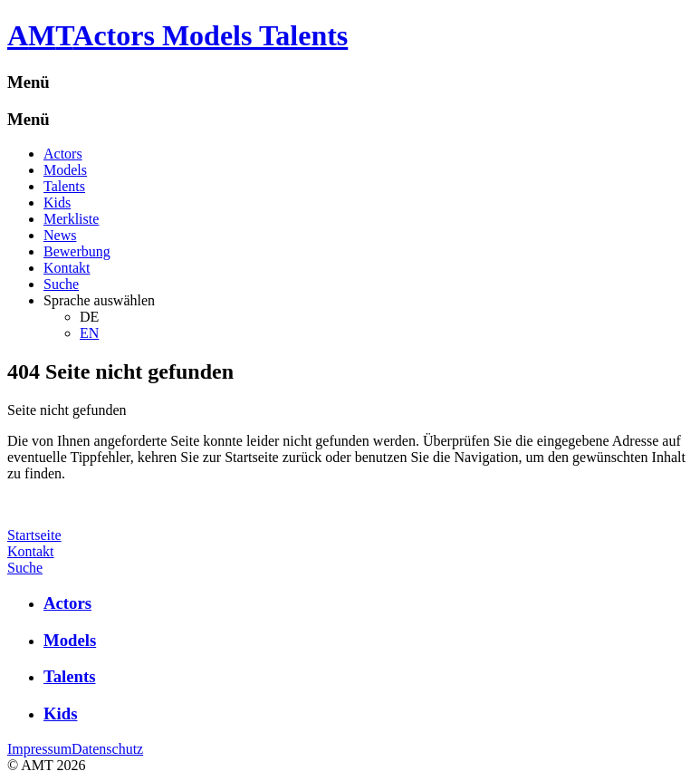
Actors (63, 154)
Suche (61, 284)
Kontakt (67, 268)
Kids (57, 202)
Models (65, 170)
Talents (64, 186)
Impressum (39, 749)
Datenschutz (107, 749)
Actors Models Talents (210, 35)
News (60, 235)
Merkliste (71, 219)
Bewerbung (77, 251)
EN (89, 333)
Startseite (34, 535)
